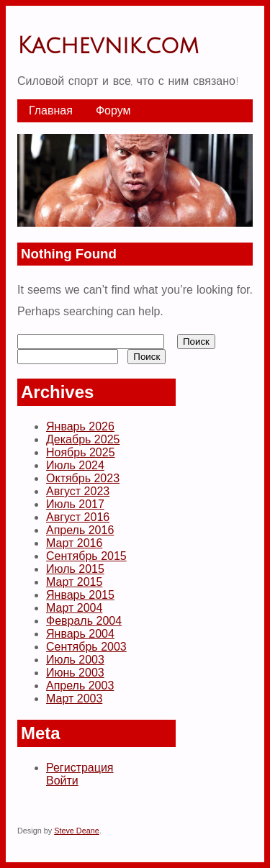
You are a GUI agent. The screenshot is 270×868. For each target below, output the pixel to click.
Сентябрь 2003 (86, 647)
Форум (113, 110)
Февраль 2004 (84, 621)
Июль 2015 (75, 569)
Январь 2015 (80, 595)
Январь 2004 (80, 634)
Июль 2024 (75, 465)
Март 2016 (74, 543)
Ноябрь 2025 (81, 452)
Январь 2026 (80, 426)
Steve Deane (77, 831)
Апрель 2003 (80, 686)
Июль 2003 (75, 660)
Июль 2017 (75, 504)
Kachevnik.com (108, 46)
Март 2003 (74, 699)
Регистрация (80, 768)
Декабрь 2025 (83, 439)
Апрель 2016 (80, 530)
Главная (51, 110)
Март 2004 (74, 608)
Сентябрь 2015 (86, 556)
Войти (62, 781)
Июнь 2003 (75, 673)
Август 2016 (78, 517)
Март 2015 (74, 582)
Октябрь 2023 (83, 478)
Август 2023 (78, 491)
